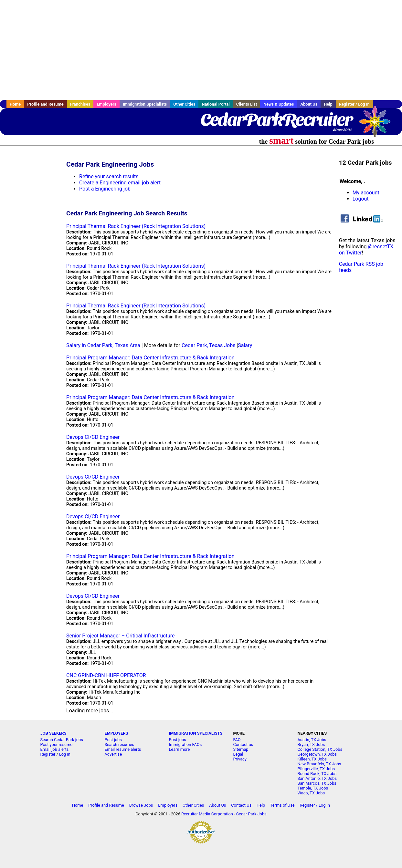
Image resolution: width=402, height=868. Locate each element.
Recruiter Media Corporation (207, 814)
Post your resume (56, 744)
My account (366, 193)
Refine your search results (109, 176)
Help (328, 104)
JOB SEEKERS (53, 733)
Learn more (179, 749)
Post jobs (113, 740)
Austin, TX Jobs (312, 740)
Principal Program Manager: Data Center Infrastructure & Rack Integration (150, 358)
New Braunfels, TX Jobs (319, 764)
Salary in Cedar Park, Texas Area (103, 345)
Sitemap (241, 749)
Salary (245, 345)
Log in (65, 754)
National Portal (216, 104)
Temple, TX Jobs (313, 788)
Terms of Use (282, 805)
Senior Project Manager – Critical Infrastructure (120, 636)
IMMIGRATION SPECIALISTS (196, 733)
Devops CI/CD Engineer (93, 437)
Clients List (247, 104)
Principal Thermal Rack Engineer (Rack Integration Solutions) (136, 226)
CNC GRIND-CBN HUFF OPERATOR (106, 675)
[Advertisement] (201, 50)
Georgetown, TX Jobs (317, 754)
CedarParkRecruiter (276, 119)
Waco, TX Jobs (311, 793)
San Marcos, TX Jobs (317, 783)
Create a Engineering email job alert (120, 183)
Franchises (80, 104)
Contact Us (241, 805)
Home (15, 104)
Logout (361, 199)
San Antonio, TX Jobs (317, 778)
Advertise (113, 754)
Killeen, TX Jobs (312, 759)
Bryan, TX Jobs (311, 744)
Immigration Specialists (145, 104)
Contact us (243, 744)
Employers (106, 104)
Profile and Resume (45, 104)
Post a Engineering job (105, 189)
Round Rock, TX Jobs (317, 774)
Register (48, 754)
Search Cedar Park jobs (61, 740)
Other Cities (184, 104)
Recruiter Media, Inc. (378, 125)
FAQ (237, 740)
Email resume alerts (123, 749)
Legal (238, 754)
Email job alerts (54, 749)
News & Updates (279, 104)
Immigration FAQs (185, 744)
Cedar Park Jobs (251, 814)
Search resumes (119, 744)
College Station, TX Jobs (320, 749)
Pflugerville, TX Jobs (316, 769)
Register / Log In (354, 104)
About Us (309, 104)
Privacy (240, 759)
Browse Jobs (141, 805)
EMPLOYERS (116, 733)
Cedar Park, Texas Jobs (208, 345)
